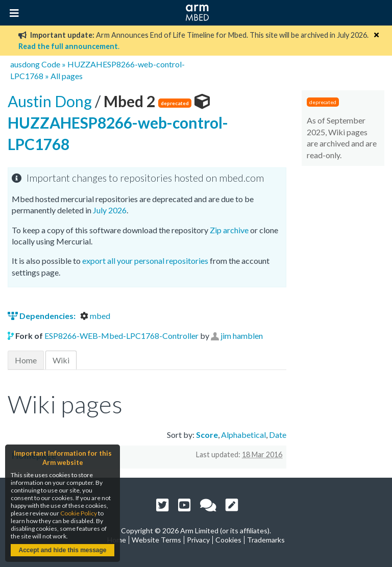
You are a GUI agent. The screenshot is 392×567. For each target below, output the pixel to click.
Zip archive (229, 230)
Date (278, 435)
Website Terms (156, 540)
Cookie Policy (79, 513)
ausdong (25, 64)
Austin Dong (51, 101)
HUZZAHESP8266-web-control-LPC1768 (118, 122)
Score (207, 435)
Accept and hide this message (62, 550)
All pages (67, 76)
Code (51, 64)
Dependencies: (42, 316)
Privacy (198, 540)
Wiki (61, 360)
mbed (95, 316)
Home (26, 360)
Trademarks (266, 540)
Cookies (228, 540)
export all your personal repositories (145, 261)
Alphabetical (243, 435)
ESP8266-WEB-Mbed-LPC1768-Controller (121, 336)
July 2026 (110, 210)
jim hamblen (242, 336)
